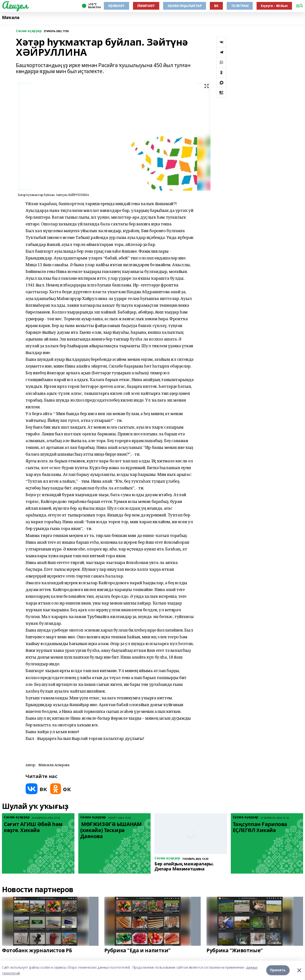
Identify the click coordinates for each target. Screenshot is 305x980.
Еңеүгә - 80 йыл (274, 6)
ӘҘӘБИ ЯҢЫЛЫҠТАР (185, 6)
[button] (110, 745)
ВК (216, 6)
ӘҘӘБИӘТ (116, 6)
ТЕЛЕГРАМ (240, 6)
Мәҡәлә (11, 17)
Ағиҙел (15, 5)
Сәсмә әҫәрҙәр (29, 31)
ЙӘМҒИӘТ (146, 6)
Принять (278, 970)
